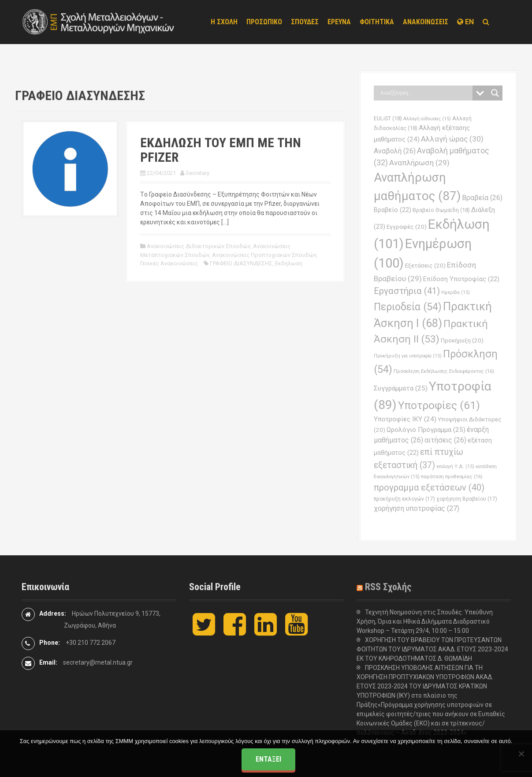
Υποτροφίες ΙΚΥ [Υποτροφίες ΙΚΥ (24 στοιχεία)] (405, 419)
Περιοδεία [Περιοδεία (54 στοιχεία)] (408, 307)
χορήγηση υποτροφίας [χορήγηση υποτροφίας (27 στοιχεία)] (417, 508)
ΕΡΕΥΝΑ (339, 22)
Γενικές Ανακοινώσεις (169, 263)
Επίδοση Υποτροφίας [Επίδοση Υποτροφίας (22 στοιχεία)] (461, 279)
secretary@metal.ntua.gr (98, 662)
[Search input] (425, 93)
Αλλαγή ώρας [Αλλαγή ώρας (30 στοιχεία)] (452, 139)
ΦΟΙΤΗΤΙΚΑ (377, 22)
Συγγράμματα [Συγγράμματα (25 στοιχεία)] (401, 388)
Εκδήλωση (289, 263)
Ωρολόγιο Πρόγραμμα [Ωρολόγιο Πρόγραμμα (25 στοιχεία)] (426, 430)
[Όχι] (521, 754)
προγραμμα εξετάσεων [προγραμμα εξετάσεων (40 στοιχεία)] (429, 487)
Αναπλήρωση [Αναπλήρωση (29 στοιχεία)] (419, 163)
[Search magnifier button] (495, 93)
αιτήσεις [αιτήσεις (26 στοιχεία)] (445, 440)
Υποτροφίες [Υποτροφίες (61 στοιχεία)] (439, 405)
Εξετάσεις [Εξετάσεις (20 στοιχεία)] (425, 266)
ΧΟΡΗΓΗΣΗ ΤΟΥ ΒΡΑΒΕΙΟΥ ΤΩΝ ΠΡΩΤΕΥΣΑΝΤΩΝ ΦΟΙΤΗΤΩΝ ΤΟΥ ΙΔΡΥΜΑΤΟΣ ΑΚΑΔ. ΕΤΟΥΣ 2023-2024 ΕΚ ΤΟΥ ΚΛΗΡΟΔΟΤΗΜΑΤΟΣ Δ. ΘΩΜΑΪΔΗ (432, 649)
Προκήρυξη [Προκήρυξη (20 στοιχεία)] (462, 340)
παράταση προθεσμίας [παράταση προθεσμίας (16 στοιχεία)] (452, 476)
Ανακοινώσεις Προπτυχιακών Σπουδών (264, 255)
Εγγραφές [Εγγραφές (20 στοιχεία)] (407, 227)
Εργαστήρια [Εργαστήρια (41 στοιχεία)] (407, 291)
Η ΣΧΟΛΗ (224, 22)
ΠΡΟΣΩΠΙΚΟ (264, 22)
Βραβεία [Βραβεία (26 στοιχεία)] (482, 198)
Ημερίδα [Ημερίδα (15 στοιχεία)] (456, 292)
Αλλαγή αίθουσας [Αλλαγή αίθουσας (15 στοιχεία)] (427, 119)
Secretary (197, 173)
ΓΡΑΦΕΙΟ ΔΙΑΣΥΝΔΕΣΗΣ (241, 263)
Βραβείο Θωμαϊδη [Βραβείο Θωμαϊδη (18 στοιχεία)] (441, 210)
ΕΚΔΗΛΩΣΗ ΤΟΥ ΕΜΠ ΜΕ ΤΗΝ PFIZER (221, 150)
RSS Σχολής (388, 587)
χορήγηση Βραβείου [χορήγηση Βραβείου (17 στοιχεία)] (467, 499)
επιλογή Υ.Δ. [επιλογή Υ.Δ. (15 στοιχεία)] (455, 467)
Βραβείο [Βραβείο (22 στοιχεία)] (392, 210)
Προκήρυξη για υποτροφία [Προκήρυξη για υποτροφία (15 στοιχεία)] (408, 356)
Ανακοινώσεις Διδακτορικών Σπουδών (199, 246)
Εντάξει (268, 759)
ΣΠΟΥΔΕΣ (305, 22)
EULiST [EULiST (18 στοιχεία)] (388, 118)
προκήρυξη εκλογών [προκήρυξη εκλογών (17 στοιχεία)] (404, 499)
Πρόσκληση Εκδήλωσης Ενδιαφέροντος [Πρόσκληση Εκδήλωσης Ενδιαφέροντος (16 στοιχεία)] (444, 371)
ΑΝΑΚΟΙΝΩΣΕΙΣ (426, 22)
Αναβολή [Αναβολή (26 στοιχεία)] (395, 151)
